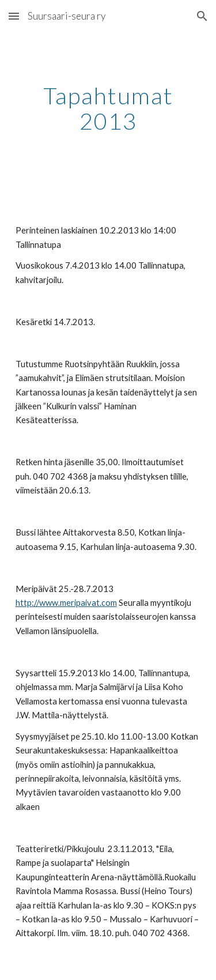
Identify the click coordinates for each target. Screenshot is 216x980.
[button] (14, 16)
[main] (108, 108)
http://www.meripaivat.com (66, 603)
